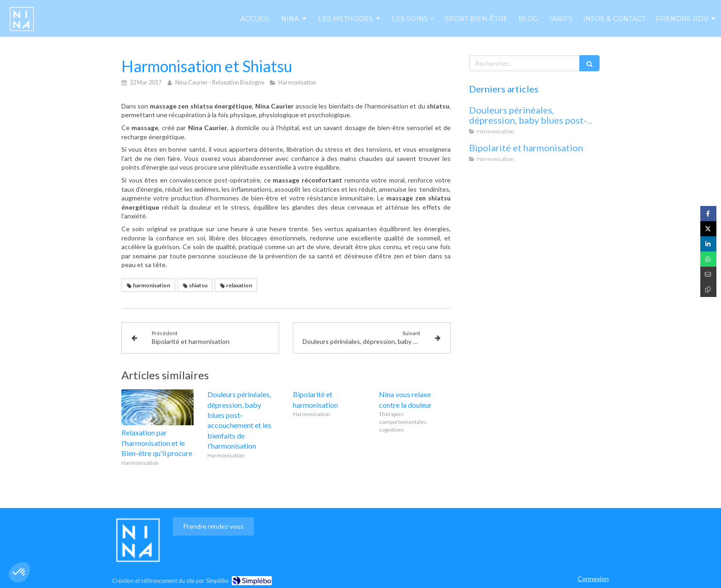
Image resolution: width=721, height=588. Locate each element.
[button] (19, 572)
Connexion (593, 579)
